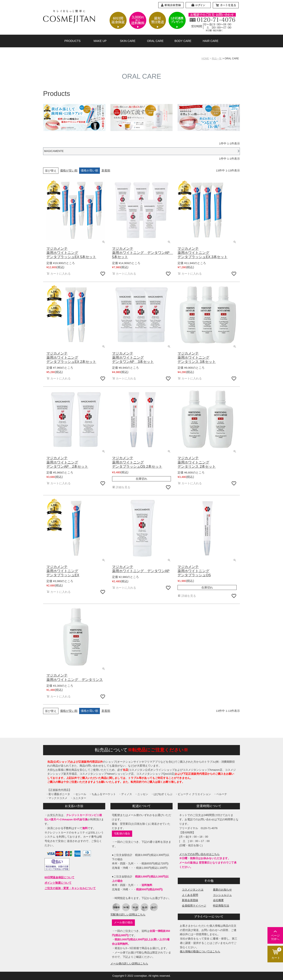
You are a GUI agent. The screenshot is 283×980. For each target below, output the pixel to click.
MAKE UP (100, 41)
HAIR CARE (210, 41)
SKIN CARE (128, 41)
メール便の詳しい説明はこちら (129, 963)
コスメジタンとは (193, 890)
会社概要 (218, 900)
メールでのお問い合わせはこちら (199, 854)
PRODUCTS (73, 41)
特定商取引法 (221, 906)
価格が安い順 (69, 170)
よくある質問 (190, 895)
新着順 (106, 170)
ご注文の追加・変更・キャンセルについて (70, 888)
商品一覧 (217, 59)
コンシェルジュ (222, 895)
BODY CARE (183, 41)
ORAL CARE (155, 41)
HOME (205, 59)
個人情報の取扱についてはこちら (200, 951)
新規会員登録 (190, 900)
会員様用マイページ (194, 906)
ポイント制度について (58, 883)
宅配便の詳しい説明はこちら (128, 915)
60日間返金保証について (59, 877)
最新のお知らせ (222, 890)
